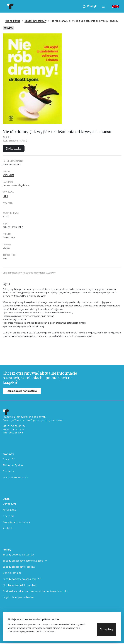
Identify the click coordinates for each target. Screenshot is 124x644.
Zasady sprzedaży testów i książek (23, 561)
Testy (6, 459)
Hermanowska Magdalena (16, 185)
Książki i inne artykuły (35, 21)
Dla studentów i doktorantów (20, 585)
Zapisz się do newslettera (22, 391)
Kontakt (7, 528)
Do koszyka (14, 148)
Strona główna (13, 21)
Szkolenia (8, 471)
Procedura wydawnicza (16, 522)
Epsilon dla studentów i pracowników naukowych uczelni (35, 591)
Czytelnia (8, 516)
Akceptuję (106, 629)
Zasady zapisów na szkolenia (20, 579)
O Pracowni (9, 504)
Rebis (5, 196)
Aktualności (10, 510)
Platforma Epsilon (13, 465)
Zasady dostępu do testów (18, 555)
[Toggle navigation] (104, 6)
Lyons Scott (8, 175)
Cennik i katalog (12, 573)
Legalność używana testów (19, 597)
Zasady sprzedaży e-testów (19, 567)
